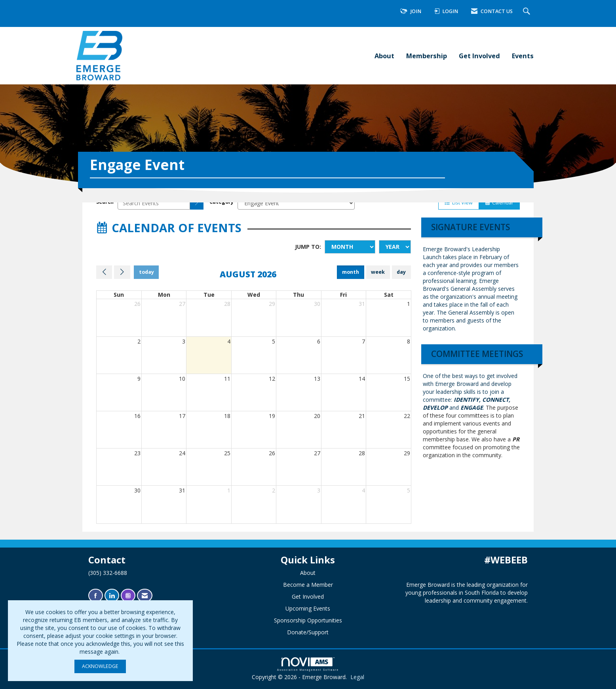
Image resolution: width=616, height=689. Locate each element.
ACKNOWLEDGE (100, 666)
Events (523, 56)
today (146, 272)
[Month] (350, 247)
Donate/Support (308, 632)
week (378, 272)
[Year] (395, 247)
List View (459, 203)
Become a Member (308, 585)
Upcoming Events (308, 608)
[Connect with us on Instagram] (128, 596)
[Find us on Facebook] (96, 596)
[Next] (122, 272)
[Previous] (104, 272)
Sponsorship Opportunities (308, 620)
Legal (357, 677)
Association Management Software (308, 664)
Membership (427, 56)
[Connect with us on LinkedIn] (112, 596)
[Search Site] (528, 12)
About (384, 56)
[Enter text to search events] (154, 203)
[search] (197, 203)
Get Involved (479, 56)
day (401, 272)
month (351, 272)
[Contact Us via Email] (145, 596)
